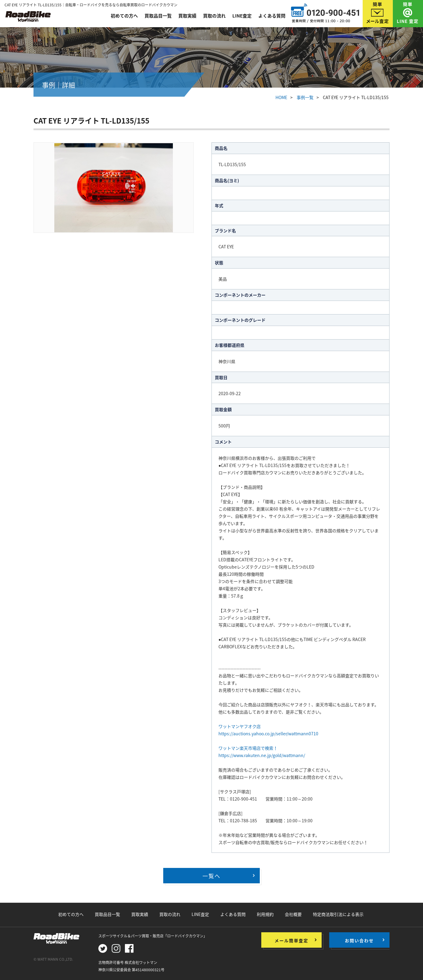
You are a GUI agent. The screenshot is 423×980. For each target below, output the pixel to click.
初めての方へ (124, 16)
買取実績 (187, 16)
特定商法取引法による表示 (338, 914)
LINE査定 (242, 16)
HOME (281, 97)
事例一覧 (305, 97)
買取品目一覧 (158, 16)
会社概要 (293, 914)
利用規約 (265, 914)
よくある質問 (272, 16)
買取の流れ (214, 16)
